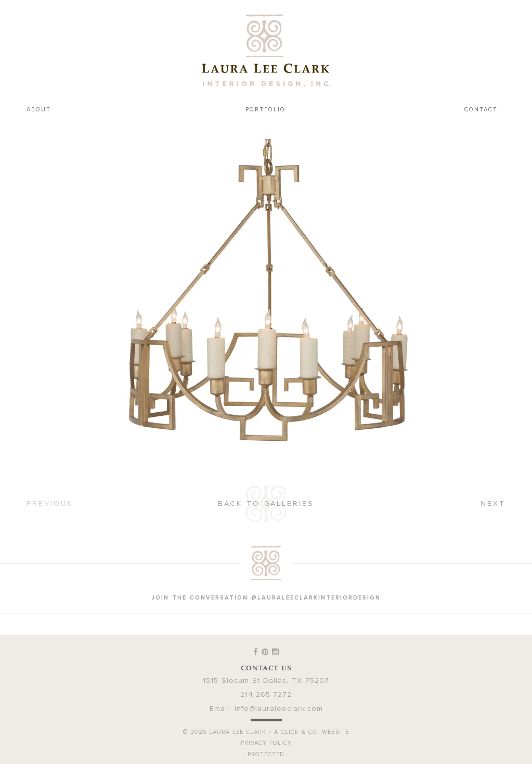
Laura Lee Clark (266, 50)
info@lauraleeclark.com (279, 709)
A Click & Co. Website (312, 732)
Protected (266, 754)
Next (493, 504)
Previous (50, 504)
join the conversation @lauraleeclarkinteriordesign (266, 598)
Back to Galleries (266, 504)
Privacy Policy (266, 743)
